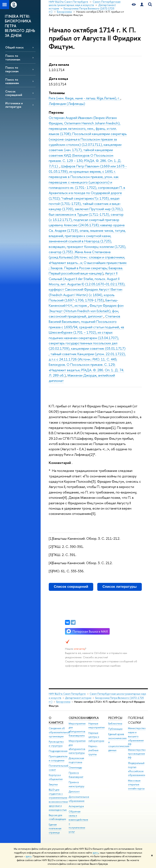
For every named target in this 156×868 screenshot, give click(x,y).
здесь (96, 853)
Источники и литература (14, 105)
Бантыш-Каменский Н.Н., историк (83, 303)
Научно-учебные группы (93, 750)
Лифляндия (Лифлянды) (67, 104)
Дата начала (59, 64)
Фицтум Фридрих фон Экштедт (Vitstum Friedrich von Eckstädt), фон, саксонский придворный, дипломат (86, 311)
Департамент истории (78, 698)
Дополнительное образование (79, 799)
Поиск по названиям (12, 81)
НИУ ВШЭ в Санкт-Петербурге (67, 694)
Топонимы (57, 93)
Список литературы (120, 587)
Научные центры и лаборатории (96, 737)
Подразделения (58, 751)
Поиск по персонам (12, 69)
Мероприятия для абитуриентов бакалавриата (77, 730)
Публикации (115, 729)
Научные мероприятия (96, 726)
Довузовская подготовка (76, 760)
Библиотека (115, 724)
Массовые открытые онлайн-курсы (136, 785)
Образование (80, 718)
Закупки (53, 784)
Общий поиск (15, 47)
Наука (94, 718)
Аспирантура (76, 806)
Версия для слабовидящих (57, 817)
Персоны (56, 112)
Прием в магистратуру (76, 784)
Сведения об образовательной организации (59, 732)
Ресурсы (115, 718)
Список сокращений (14, 93)
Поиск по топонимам (13, 57)
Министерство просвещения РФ (137, 754)
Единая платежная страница (55, 829)
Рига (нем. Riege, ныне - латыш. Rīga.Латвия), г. (85, 98)
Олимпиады (75, 767)
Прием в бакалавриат (76, 775)
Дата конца (58, 79)
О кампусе (56, 720)
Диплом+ (74, 792)
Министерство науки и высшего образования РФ (137, 736)
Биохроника (63, 702)
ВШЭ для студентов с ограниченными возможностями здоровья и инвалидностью (58, 800)
